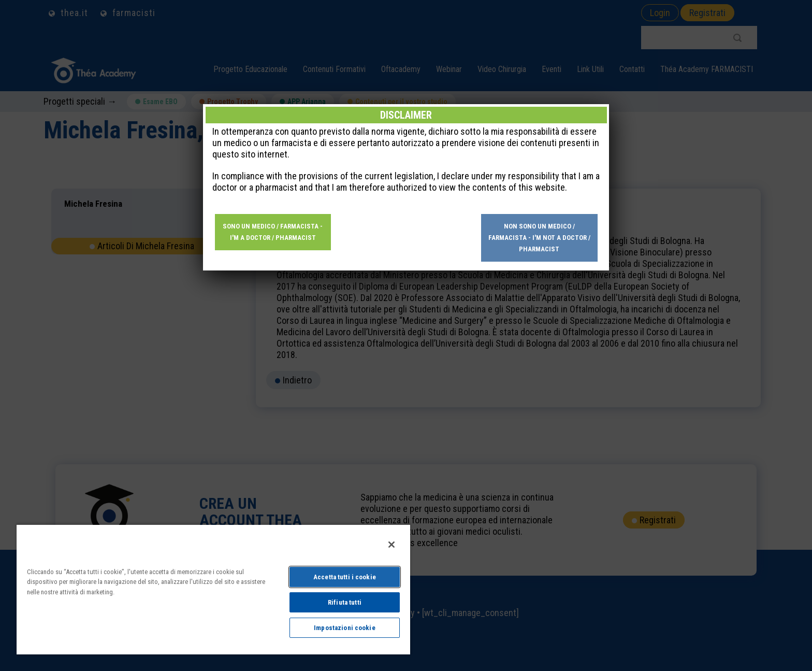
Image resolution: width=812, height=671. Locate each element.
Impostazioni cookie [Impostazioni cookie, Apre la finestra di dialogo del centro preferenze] (344, 628)
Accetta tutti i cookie (345, 577)
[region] (213, 589)
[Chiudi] (392, 545)
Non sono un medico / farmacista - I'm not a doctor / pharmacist (539, 238)
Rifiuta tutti (345, 602)
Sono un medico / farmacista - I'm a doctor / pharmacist (273, 232)
